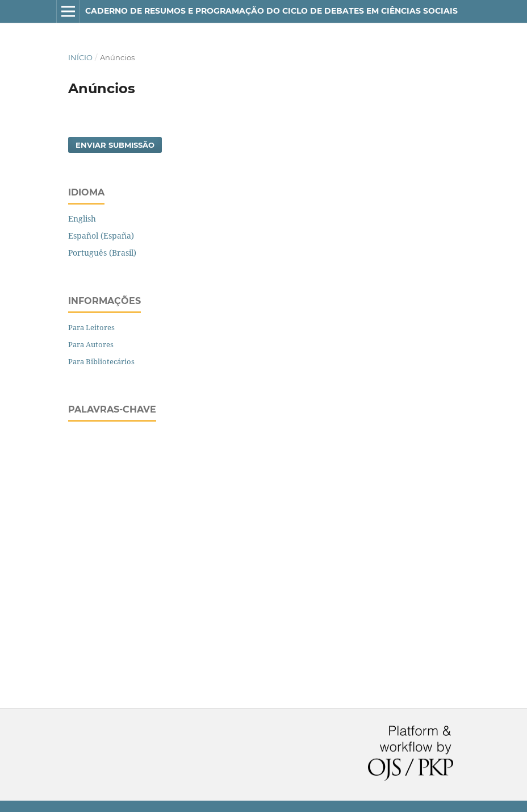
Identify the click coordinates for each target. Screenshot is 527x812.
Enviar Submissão (115, 145)
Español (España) (101, 236)
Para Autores (91, 344)
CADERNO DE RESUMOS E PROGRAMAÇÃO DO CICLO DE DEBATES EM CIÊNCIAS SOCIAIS (271, 11)
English (82, 218)
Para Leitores (91, 327)
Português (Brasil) (102, 253)
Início (80, 57)
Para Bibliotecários (101, 361)
